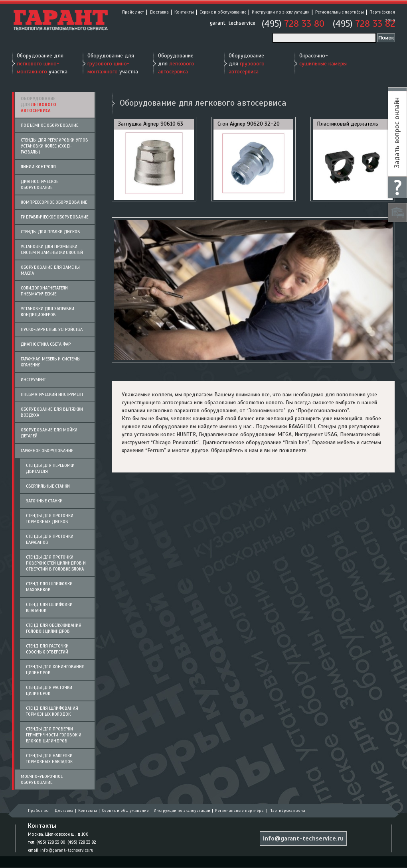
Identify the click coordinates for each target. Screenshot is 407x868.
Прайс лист (133, 12)
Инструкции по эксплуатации (281, 12)
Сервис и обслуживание (223, 12)
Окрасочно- (323, 60)
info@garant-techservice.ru (67, 850)
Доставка (159, 12)
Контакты (184, 12)
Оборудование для (176, 64)
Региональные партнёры (340, 12)
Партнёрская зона (287, 810)
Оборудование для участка (42, 64)
